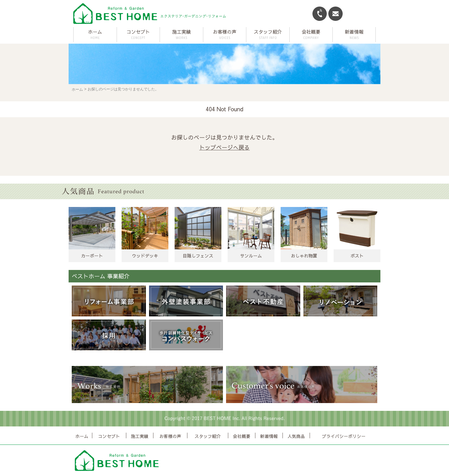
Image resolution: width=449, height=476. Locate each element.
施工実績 (140, 436)
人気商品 (296, 436)
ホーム (95, 32)
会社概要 (242, 436)
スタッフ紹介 (208, 436)
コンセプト (109, 436)
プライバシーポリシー (344, 436)
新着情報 (269, 436)
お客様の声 (170, 436)
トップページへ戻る (224, 147)
